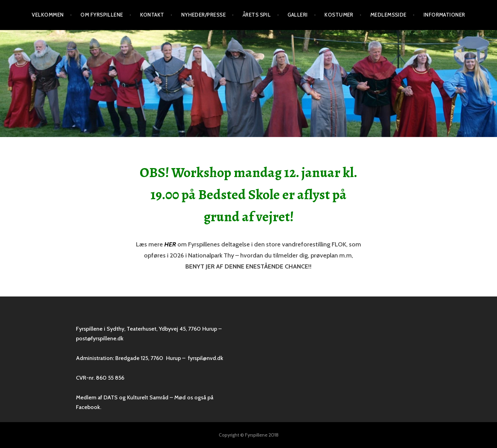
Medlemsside (388, 15)
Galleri (298, 15)
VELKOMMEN (48, 15)
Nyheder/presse (203, 15)
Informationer (444, 15)
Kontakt (152, 15)
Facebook (88, 407)
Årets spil (257, 15)
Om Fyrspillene (102, 15)
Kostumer (339, 15)
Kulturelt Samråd (148, 397)
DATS (111, 397)
